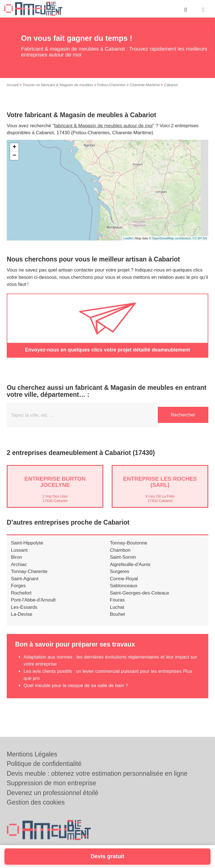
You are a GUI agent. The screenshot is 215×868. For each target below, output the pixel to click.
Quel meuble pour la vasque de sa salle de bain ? (76, 686)
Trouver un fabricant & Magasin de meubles (58, 85)
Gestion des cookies (36, 802)
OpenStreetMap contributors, (172, 238)
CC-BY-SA (200, 238)
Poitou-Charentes (111, 85)
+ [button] (14, 147)
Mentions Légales (32, 754)
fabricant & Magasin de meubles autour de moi (104, 126)
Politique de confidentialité (44, 764)
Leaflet (128, 238)
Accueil (13, 85)
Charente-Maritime (145, 85)
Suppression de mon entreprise (52, 783)
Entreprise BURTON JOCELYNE (55, 482)
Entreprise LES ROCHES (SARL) (160, 482)
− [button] (14, 156)
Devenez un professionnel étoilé (52, 793)
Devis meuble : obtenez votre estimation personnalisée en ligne (97, 773)
